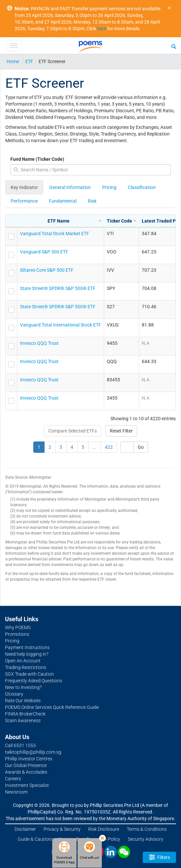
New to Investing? (23, 687)
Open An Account (23, 661)
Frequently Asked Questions (34, 681)
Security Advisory (146, 839)
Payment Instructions (27, 647)
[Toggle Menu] (14, 46)
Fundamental (63, 201)
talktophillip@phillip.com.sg (33, 752)
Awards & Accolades (26, 772)
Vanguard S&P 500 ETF (44, 252)
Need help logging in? (27, 654)
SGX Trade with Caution (29, 674)
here (102, 29)
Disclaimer (25, 829)
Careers (13, 779)
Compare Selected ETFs (73, 431)
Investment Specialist (27, 785)
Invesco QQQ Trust (39, 343)
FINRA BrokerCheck (25, 714)
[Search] (174, 46)
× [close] (169, 8)
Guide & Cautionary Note (43, 839)
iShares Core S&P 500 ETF (47, 270)
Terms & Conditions (147, 829)
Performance (24, 201)
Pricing (109, 187)
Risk (92, 201)
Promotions (17, 634)
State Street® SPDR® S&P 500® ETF (58, 288)
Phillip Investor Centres (29, 759)
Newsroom (16, 792)
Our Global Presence (26, 765)
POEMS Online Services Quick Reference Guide (52, 707)
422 (109, 447)
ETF (29, 61)
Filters (160, 857)
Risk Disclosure (104, 829)
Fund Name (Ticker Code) (37, 159)
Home (13, 61)
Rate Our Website (23, 701)
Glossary (14, 694)
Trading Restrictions (26, 667)
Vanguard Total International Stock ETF (61, 325)
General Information (70, 187)
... (94, 447)
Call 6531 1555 (20, 745)
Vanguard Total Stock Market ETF (55, 234)
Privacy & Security (62, 829)
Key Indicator (24, 187)
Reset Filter (121, 431)
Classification (142, 187)
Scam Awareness (23, 721)
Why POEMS (18, 627)
